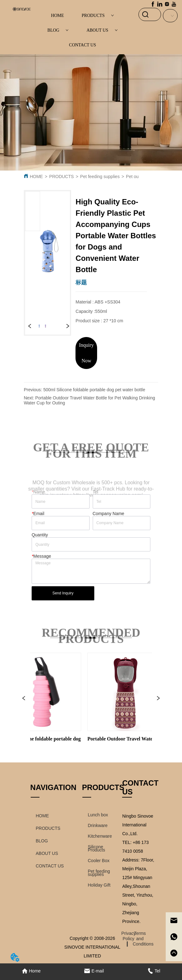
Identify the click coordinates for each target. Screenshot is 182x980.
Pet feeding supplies (100, 177)
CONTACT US (82, 45)
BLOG (58, 30)
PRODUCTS (98, 16)
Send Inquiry (63, 593)
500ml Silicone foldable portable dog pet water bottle (94, 390)
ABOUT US (102, 30)
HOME (57, 16)
